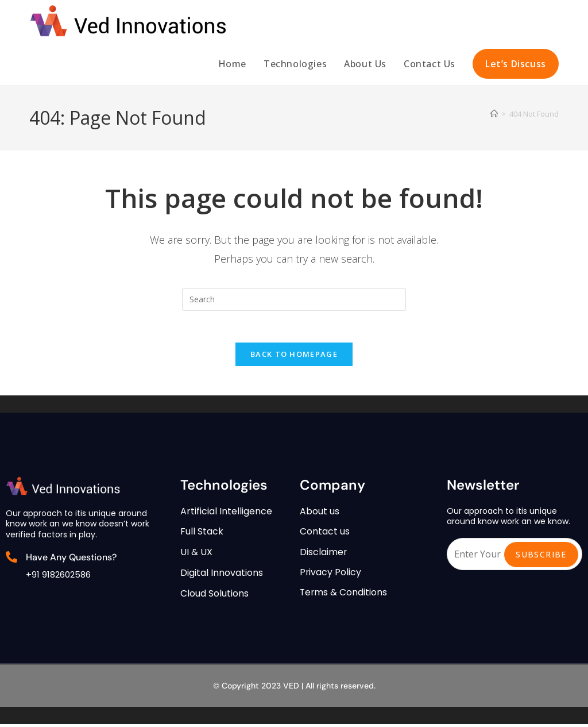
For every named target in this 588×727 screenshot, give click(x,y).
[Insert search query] (294, 299)
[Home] (494, 114)
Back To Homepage (294, 357)
